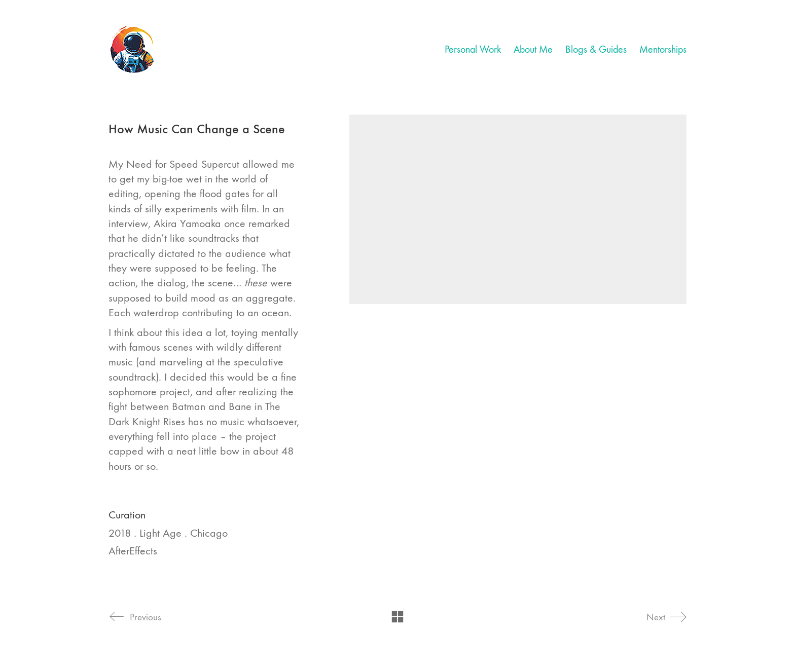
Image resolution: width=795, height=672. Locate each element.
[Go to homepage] (133, 50)
